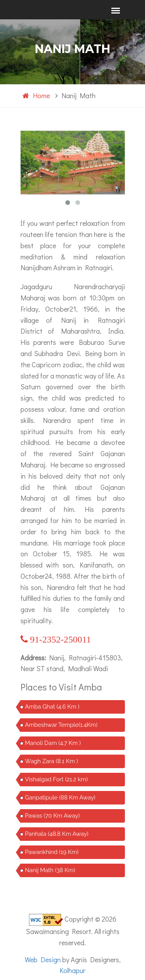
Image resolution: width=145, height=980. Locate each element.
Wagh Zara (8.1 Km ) (52, 761)
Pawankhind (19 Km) (52, 852)
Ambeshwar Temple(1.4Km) (61, 725)
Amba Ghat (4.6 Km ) (52, 707)
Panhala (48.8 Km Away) (57, 834)
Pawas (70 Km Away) (53, 816)
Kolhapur (72, 970)
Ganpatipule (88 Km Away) (60, 798)
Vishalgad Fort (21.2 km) (56, 779)
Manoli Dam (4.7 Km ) (53, 743)
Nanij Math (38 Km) (50, 870)
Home (36, 95)
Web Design (43, 960)
